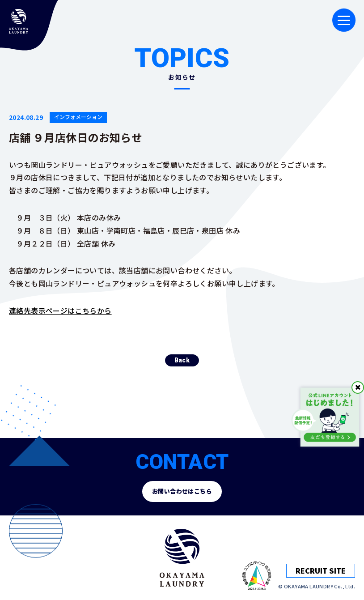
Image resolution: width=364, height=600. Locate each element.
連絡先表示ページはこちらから (60, 311)
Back (182, 370)
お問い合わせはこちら (182, 491)
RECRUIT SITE (321, 570)
